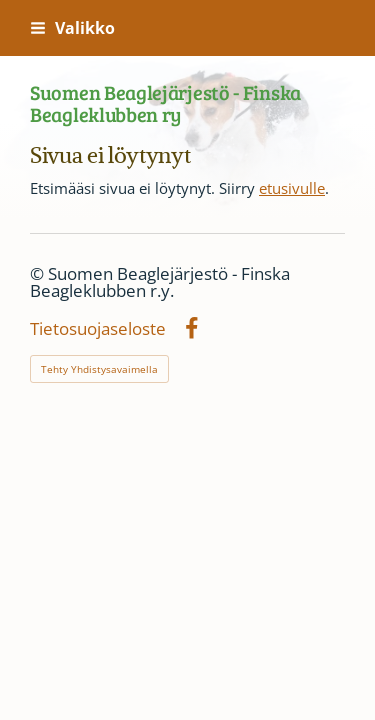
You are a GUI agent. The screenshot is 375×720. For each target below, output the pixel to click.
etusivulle (292, 188)
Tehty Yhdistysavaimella (99, 369)
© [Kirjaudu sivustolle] (39, 273)
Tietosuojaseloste (98, 329)
